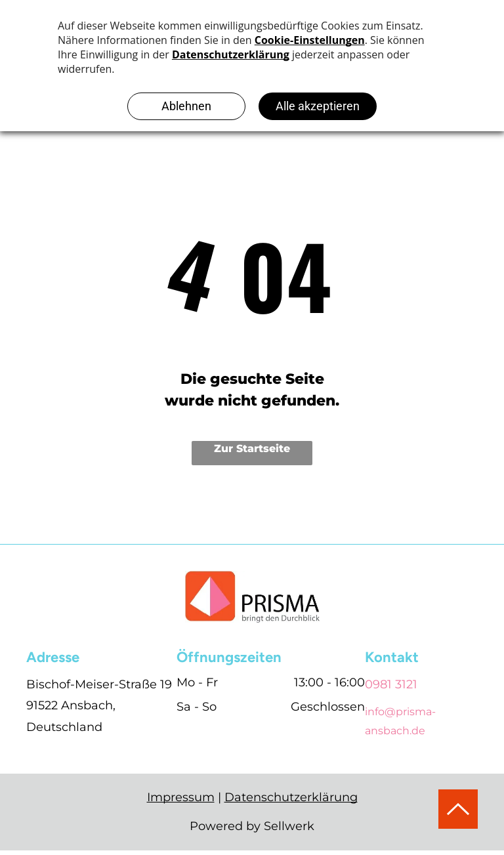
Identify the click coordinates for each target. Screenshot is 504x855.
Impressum (181, 797)
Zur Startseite (252, 448)
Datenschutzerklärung (291, 797)
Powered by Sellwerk (252, 826)
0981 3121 (391, 684)
